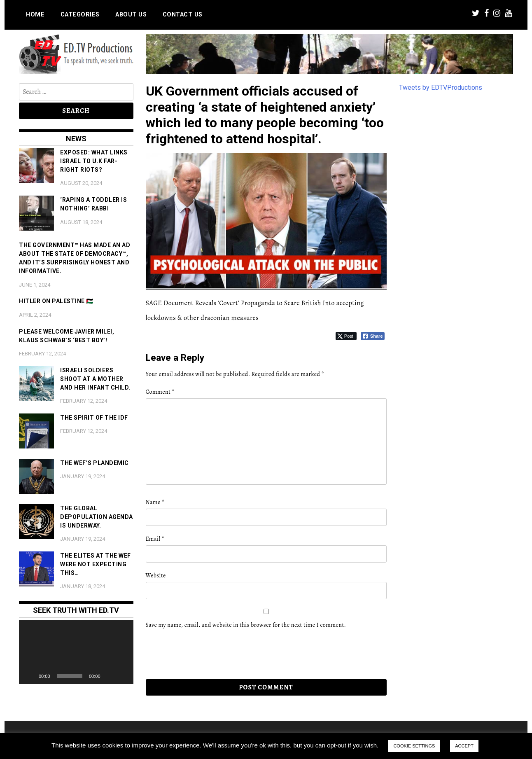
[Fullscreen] (123, 676)
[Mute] (110, 676)
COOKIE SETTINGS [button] (414, 746)
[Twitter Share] (346, 336)
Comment (160, 392)
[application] (76, 652)
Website (156, 576)
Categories (80, 15)
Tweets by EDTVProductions (441, 88)
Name (155, 502)
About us (131, 15)
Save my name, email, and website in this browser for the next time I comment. (246, 625)
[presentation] (202, 654)
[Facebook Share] (373, 336)
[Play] (30, 676)
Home (35, 15)
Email (155, 539)
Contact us (183, 15)
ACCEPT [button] (464, 746)
